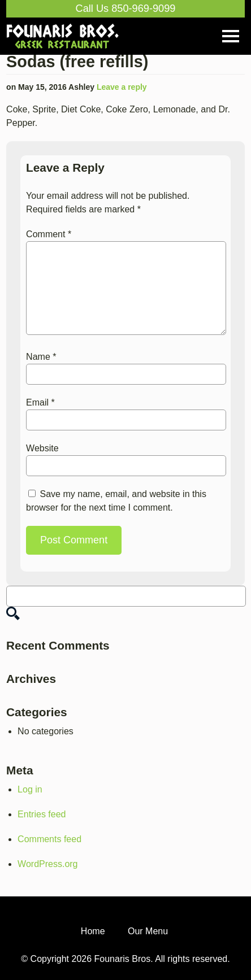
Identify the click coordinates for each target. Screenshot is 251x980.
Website (42, 448)
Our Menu (148, 931)
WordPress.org (47, 864)
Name (41, 357)
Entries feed (42, 814)
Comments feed (49, 839)
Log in (30, 789)
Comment (49, 234)
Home (93, 931)
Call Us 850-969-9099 (126, 8)
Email (40, 402)
